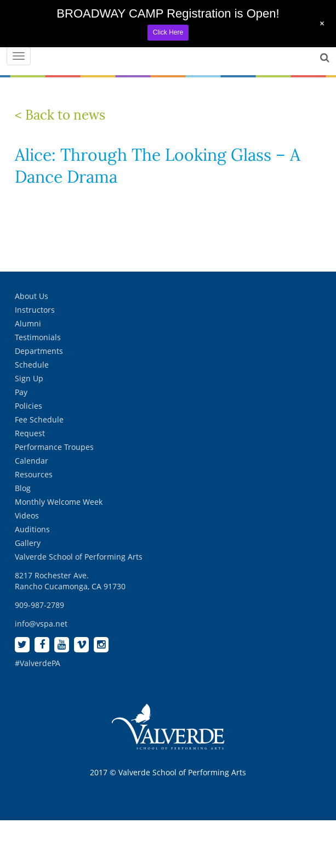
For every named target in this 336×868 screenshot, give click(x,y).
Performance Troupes (54, 447)
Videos (27, 515)
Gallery (28, 543)
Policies (29, 406)
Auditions (32, 529)
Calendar (32, 461)
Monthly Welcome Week (59, 502)
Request (30, 433)
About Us (32, 296)
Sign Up (29, 378)
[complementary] (257, 808)
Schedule (32, 365)
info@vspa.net (41, 624)
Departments (39, 351)
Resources (34, 474)
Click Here (168, 32)
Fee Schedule (39, 419)
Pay (21, 392)
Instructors (35, 310)
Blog (23, 488)
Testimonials (38, 337)
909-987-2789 (39, 605)
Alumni (28, 323)
